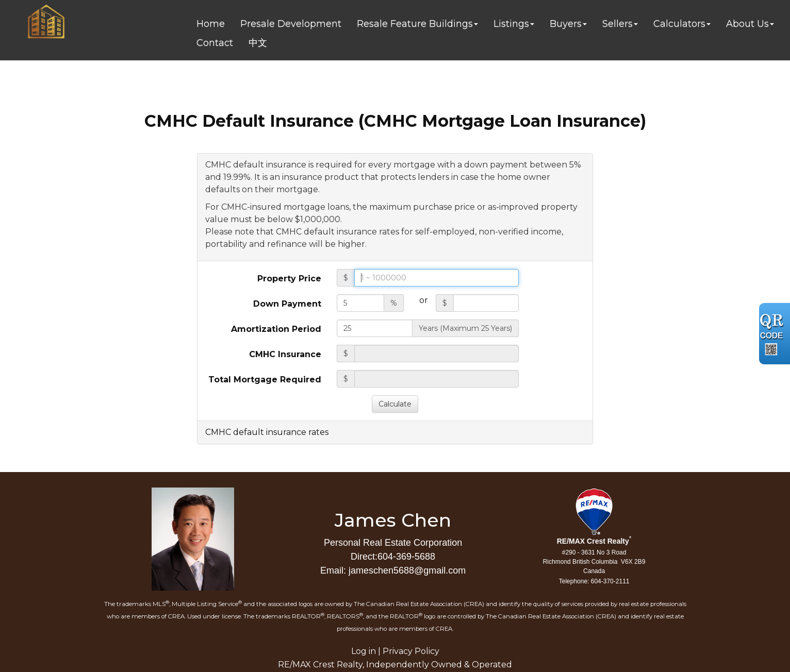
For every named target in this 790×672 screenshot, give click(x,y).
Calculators (679, 24)
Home (211, 24)
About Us (747, 24)
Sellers (618, 24)
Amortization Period (276, 329)
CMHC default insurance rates (267, 432)
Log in (364, 651)
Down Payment (287, 304)
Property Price (289, 279)
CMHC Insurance (285, 354)
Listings (511, 24)
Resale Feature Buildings (415, 24)
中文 (258, 43)
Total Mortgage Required (265, 380)
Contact (215, 43)
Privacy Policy (411, 651)
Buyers (566, 24)
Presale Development (291, 24)
